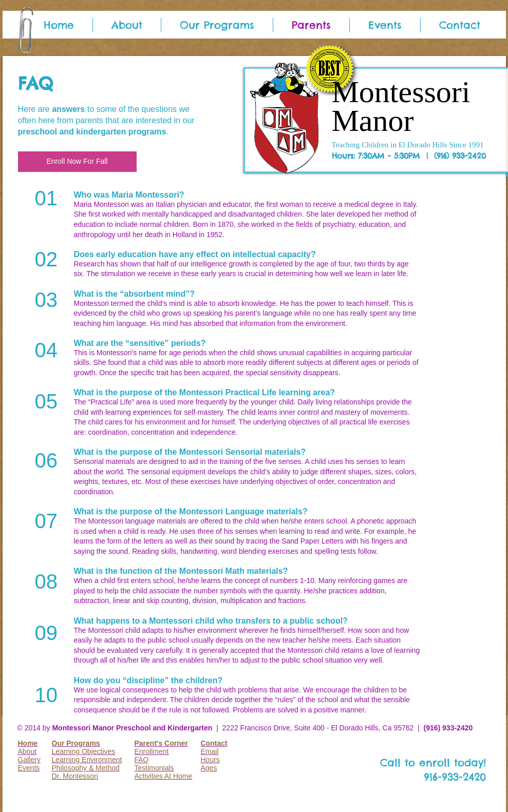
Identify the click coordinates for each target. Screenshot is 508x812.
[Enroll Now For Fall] (77, 162)
